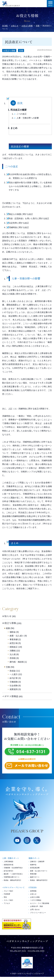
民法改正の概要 (19, 110)
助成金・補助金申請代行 (12, 883)
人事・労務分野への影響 (28, 118)
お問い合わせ (35, 913)
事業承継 (14, 639)
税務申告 (33, 868)
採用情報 (33, 894)
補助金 (13, 632)
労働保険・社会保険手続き (13, 871)
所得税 (13, 658)
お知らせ (7, 616)
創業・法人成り (17, 636)
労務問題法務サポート (12, 880)
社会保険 (14, 686)
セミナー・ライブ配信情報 (40, 906)
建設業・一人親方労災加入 (13, 877)
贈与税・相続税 (17, 662)
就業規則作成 (8, 868)
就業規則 (14, 689)
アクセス (7, 906)
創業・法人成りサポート (39, 874)
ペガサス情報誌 (10, 696)
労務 (21, 50)
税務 (8, 628)
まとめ (14, 128)
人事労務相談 (8, 865)
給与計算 (14, 678)
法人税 (13, 654)
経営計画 (14, 643)
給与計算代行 (8, 874)
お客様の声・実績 (36, 910)
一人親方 (14, 674)
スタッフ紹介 (8, 903)
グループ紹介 (8, 894)
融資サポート (35, 880)
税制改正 (14, 647)
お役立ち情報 (9, 50)
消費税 (13, 651)
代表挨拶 (7, 897)
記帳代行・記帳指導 (37, 865)
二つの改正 (22, 114)
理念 (5, 900)
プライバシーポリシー (38, 916)
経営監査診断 (35, 871)
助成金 (13, 671)
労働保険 (14, 682)
